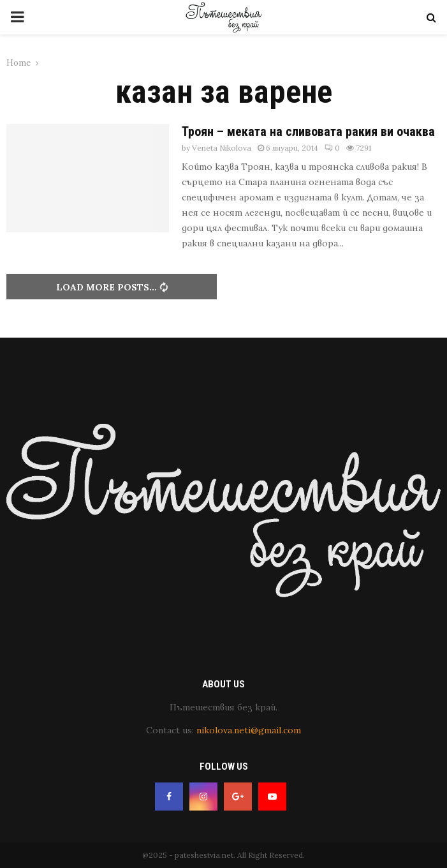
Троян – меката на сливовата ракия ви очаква (308, 131)
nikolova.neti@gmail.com (249, 730)
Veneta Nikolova (222, 148)
